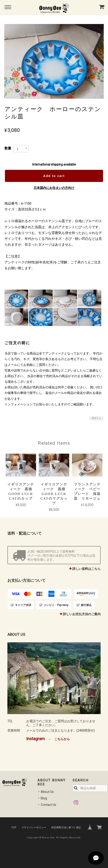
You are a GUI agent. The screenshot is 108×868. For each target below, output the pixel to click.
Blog (44, 798)
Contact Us (49, 805)
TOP (14, 828)
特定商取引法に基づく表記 (66, 828)
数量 (8, 148)
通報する (96, 418)
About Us (47, 792)
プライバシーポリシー (34, 828)
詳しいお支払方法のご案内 (82, 614)
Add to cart (54, 176)
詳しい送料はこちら (86, 569)
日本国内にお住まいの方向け (54, 188)
